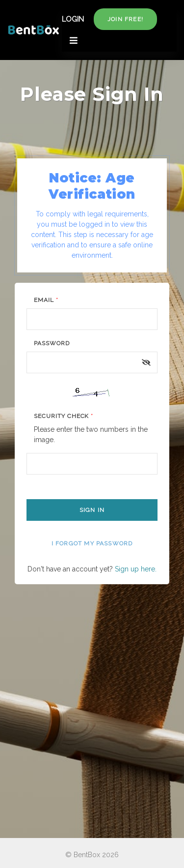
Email (46, 300)
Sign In (92, 510)
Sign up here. (136, 569)
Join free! (125, 19)
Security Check (64, 416)
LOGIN (73, 19)
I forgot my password (92, 543)
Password (52, 343)
